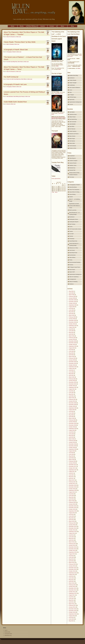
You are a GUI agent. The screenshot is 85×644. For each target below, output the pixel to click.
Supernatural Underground (75, 102)
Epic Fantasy (22, 96)
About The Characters (11, 37)
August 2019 (72, 430)
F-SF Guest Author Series (75, 229)
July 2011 (71, 597)
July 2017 (71, 473)
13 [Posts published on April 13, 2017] (59, 188)
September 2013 (73, 552)
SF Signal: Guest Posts (75, 267)
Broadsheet (72, 156)
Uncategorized (73, 279)
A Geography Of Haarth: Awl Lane (15, 84)
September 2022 (73, 367)
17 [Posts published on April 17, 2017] (53, 189)
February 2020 (72, 420)
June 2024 (71, 331)
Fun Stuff (8, 62)
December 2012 (73, 568)
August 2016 (72, 492)
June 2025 (71, 310)
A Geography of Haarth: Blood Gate (16, 50)
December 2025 (73, 300)
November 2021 (73, 384)
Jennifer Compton (73, 161)
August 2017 (72, 471)
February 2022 (72, 379)
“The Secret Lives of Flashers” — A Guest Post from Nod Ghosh (23, 58)
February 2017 (72, 482)
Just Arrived (72, 250)
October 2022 (72, 365)
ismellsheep (72, 85)
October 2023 (72, 344)
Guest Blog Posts (14, 62)
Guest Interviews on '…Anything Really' (75, 244)
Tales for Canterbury (74, 277)
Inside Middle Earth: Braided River (15, 102)
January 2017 (72, 483)
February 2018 (72, 461)
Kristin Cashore (73, 131)
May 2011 (71, 600)
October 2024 (72, 324)
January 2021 (72, 401)
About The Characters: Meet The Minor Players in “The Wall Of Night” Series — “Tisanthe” (24, 33)
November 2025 (73, 302)
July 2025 (71, 308)
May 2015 (71, 518)
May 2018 (71, 456)
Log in (6, 630)
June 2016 (71, 495)
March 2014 (72, 542)
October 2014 (72, 530)
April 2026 (71, 293)
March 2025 (72, 315)
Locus (71, 90)
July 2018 (71, 453)
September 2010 (73, 614)
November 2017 (73, 466)
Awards (71, 197)
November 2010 (73, 611)
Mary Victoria (72, 136)
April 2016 (71, 499)
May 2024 (71, 332)
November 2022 (73, 363)
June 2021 (71, 392)
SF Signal (71, 95)
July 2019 (71, 432)
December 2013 (73, 547)
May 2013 (71, 559)
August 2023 (72, 348)
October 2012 (72, 571)
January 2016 (72, 504)
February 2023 (72, 358)
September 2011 (73, 593)
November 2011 (73, 590)
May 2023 (71, 353)
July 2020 (71, 411)
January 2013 (72, 566)
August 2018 (72, 451)
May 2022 (71, 374)
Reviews (71, 265)
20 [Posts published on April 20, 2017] (59, 189)
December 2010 (73, 609)
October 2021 (72, 386)
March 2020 (72, 418)
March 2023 (72, 356)
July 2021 (71, 391)
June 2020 (71, 413)
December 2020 (73, 403)
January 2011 (72, 607)
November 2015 (73, 508)
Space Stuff (72, 272)
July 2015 (71, 514)
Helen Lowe (19, 37)
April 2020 (71, 417)
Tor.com (71, 104)
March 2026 (72, 295)
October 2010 (72, 612)
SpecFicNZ (72, 100)
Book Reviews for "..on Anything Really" (74, 214)
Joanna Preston (73, 163)
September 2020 (73, 408)
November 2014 (73, 528)
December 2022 (73, 362)
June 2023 (71, 351)
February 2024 (72, 338)
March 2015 (72, 521)
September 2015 (73, 511)
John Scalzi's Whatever (75, 88)
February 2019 (72, 441)
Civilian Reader (73, 80)
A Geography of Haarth (11, 52)
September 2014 (73, 532)
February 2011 (72, 605)
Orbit (70, 92)
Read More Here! (59, 93)
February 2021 (72, 399)
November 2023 (73, 343)
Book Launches (73, 210)
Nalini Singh (72, 139)
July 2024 (71, 329)
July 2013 (71, 556)
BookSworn (72, 78)
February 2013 (72, 564)
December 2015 (73, 506)
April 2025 (71, 314)
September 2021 (73, 387)
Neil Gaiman (72, 141)
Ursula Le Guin (73, 148)
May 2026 (71, 291)
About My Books (10, 96)
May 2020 (71, 415)
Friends (8, 79)
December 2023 (73, 341)
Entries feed (7, 632)
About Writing (16, 96)
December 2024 (73, 320)
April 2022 (71, 375)
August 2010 (72, 616)
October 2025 (72, 303)
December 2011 (73, 588)
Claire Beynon (72, 158)
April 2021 (71, 396)
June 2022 (71, 372)
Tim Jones (72, 177)
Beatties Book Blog (74, 75)
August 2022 (72, 368)
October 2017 (72, 468)
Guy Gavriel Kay (73, 119)
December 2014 (73, 526)
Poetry (71, 260)
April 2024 (71, 334)
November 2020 (73, 405)
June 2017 (71, 475)
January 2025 (72, 319)
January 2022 (72, 380)
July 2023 (71, 350)
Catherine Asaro (73, 114)
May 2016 (71, 497)
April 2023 (71, 355)
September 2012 (73, 573)
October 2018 (72, 447)
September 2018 (73, 449)
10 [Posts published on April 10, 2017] (53, 188)
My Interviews (72, 255)
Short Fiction (20, 62)
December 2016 (73, 485)
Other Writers (24, 79)
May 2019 (71, 435)
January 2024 (72, 339)
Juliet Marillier (72, 124)
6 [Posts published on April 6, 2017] (59, 187)
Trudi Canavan (73, 146)
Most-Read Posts (73, 253)
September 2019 (73, 429)
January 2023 (72, 360)
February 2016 (72, 502)
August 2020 (72, 410)
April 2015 (71, 520)
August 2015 (72, 513)
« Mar (53, 192)
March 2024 (72, 336)
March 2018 (72, 459)
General (8, 104)
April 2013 (71, 561)
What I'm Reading (10, 44)
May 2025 (71, 312)
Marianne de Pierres (74, 134)
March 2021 (72, 398)
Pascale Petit (72, 170)
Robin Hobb (72, 143)
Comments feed (8, 634)
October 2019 (72, 427)
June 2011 (71, 599)
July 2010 (71, 617)
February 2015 (72, 523)
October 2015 (72, 509)
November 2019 (73, 425)
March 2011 (72, 604)
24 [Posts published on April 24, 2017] (53, 191)
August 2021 (72, 389)
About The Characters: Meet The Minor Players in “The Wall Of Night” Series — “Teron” (24, 68)
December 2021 (73, 382)
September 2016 (73, 490)
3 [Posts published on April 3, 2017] (53, 187)
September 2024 (73, 326)
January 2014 (72, 545)
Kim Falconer (72, 129)
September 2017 (73, 470)
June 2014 (71, 537)
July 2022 (71, 370)
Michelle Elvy (72, 168)
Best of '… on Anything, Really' (75, 200)
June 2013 (71, 557)
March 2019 (72, 439)
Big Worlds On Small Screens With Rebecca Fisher (74, 206)
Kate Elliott (72, 126)
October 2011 (72, 592)
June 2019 (71, 434)
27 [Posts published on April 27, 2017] (59, 191)
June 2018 (71, 454)
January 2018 (72, 463)
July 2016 (71, 494)
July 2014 (71, 535)
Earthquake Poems (74, 219)
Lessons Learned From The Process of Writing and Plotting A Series (24, 93)
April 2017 (71, 478)
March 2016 (72, 501)
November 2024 (73, 322)
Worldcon (71, 284)
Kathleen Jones (73, 165)
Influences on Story (74, 248)
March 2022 (72, 377)
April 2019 (71, 437)
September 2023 (73, 346)
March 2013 (72, 562)
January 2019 (72, 442)
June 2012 (71, 578)
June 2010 (71, 619)
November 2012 (73, 569)
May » (56, 192)
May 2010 (71, 621)
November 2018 (73, 446)
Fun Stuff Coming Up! (11, 77)
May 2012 (71, 580)
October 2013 (72, 550)
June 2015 (71, 516)
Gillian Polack (72, 117)
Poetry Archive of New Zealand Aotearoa (74, 174)
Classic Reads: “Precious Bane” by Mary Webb (20, 42)
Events (71, 227)
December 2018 (73, 444)
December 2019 (73, 423)
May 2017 (71, 477)
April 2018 (71, 458)
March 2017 (72, 480)
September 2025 (73, 305)
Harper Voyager (73, 83)
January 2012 (72, 586)
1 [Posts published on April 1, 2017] (63, 185)
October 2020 (72, 406)
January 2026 (72, 298)
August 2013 (72, 554)
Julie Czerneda (73, 122)
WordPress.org (8, 635)
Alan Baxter (72, 112)
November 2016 (73, 487)
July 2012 (71, 576)
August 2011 (72, 595)
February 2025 (72, 317)
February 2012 (72, 585)
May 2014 (71, 538)
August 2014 (72, 533)
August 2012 (72, 574)
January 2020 (72, 422)
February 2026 (72, 296)
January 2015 (72, 525)
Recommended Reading (75, 262)
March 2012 (72, 583)
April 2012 (71, 581)
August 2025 (72, 307)
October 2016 (72, 489)
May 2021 (71, 394)
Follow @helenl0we (56, 179)
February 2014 (72, 544)
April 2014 (71, 540)
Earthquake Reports (74, 222)
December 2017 (73, 465)
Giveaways (72, 239)
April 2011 (71, 602)
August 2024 (72, 327)
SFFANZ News (73, 97)
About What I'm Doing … (75, 192)
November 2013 (73, 549)
